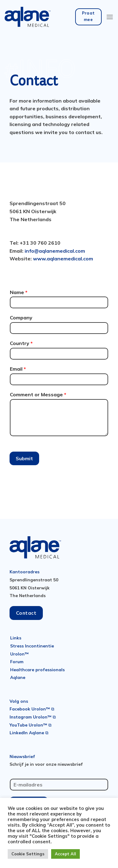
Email (18, 369)
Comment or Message (38, 394)
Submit (24, 458)
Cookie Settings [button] (28, 854)
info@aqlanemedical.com (55, 251)
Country (21, 343)
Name (19, 292)
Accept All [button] (65, 854)
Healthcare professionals (37, 670)
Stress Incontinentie (32, 646)
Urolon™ (19, 654)
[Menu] (110, 17)
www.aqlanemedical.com (63, 259)
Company (21, 318)
